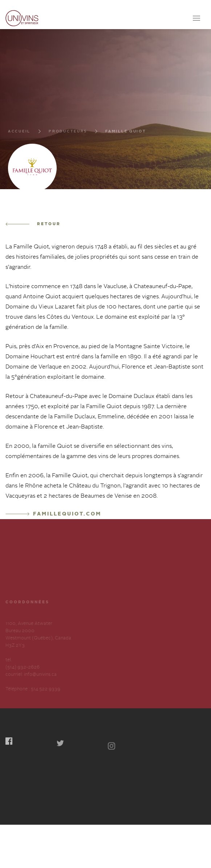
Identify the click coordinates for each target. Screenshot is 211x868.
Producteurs (68, 133)
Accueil (19, 133)
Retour (33, 224)
